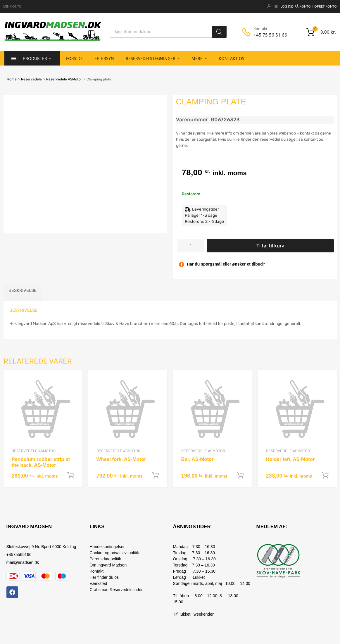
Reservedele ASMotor (64, 79)
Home (12, 79)
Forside (74, 58)
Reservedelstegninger (153, 58)
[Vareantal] (191, 246)
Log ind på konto (296, 6)
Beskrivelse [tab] (23, 290)
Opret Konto (326, 6)
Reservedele (31, 79)
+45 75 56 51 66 (267, 35)
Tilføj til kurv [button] (71, 476)
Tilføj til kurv (270, 246)
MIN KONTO (12, 6)
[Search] (219, 32)
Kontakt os (232, 58)
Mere (199, 58)
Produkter (37, 58)
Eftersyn (104, 58)
